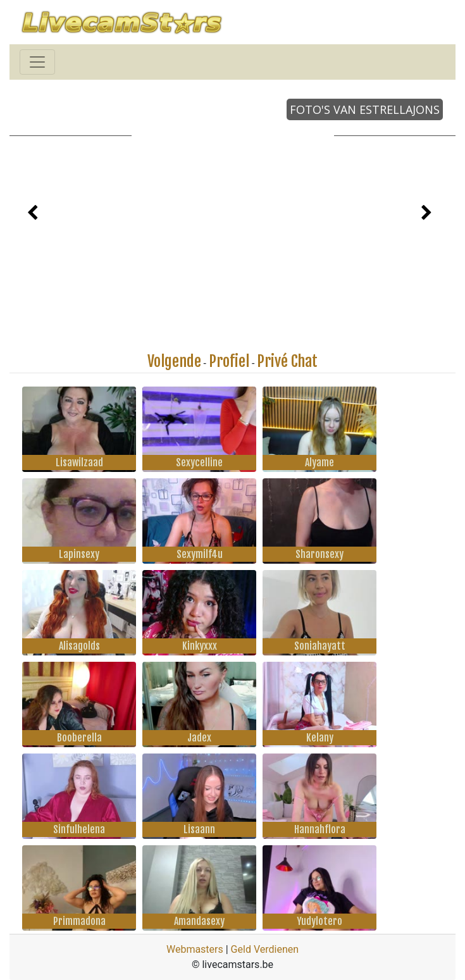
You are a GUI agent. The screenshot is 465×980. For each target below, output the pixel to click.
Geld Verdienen (265, 949)
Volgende (174, 361)
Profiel (229, 361)
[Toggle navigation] (37, 62)
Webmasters (195, 949)
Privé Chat (287, 361)
